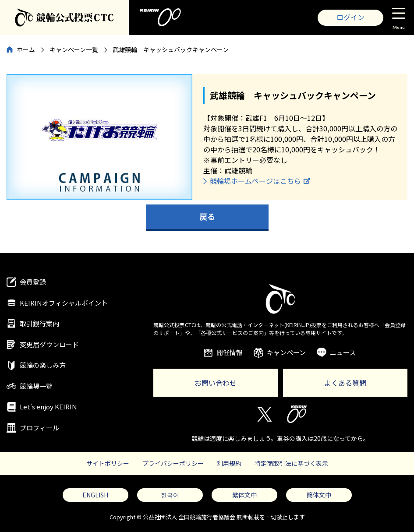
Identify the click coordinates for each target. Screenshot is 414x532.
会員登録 (33, 282)
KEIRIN (297, 414)
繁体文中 (244, 495)
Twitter (264, 414)
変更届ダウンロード (49, 344)
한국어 (170, 495)
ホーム (26, 49)
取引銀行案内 (39, 323)
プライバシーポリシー (173, 463)
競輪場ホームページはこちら (255, 181)
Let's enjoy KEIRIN (48, 407)
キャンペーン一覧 (74, 49)
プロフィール (39, 428)
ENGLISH (95, 495)
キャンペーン (286, 352)
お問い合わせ (216, 383)
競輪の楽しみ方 (43, 365)
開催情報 (230, 352)
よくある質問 (345, 383)
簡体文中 (319, 495)
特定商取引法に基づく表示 (291, 463)
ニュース (343, 352)
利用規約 (229, 463)
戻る (207, 216)
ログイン (350, 17)
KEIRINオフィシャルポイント (64, 303)
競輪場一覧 (36, 386)
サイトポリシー (108, 463)
